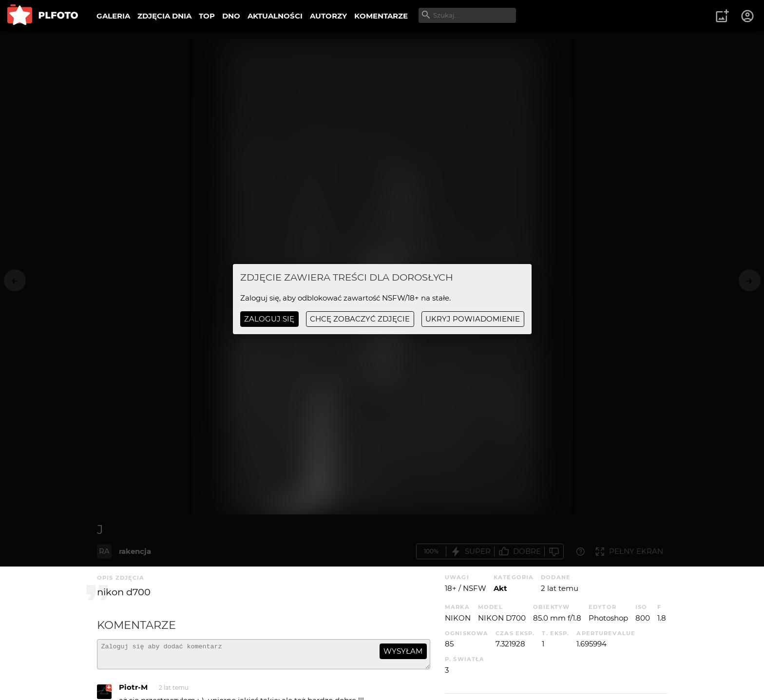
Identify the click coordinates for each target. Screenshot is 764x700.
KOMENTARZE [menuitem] (381, 16)
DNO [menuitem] (231, 16)
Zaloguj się (269, 319)
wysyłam (403, 651)
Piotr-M (133, 691)
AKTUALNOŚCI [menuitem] (275, 16)
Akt (500, 588)
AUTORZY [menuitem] (328, 16)
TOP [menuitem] (207, 16)
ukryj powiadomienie (473, 319)
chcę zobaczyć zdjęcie (360, 319)
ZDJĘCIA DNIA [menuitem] (164, 16)
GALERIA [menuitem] (113, 16)
